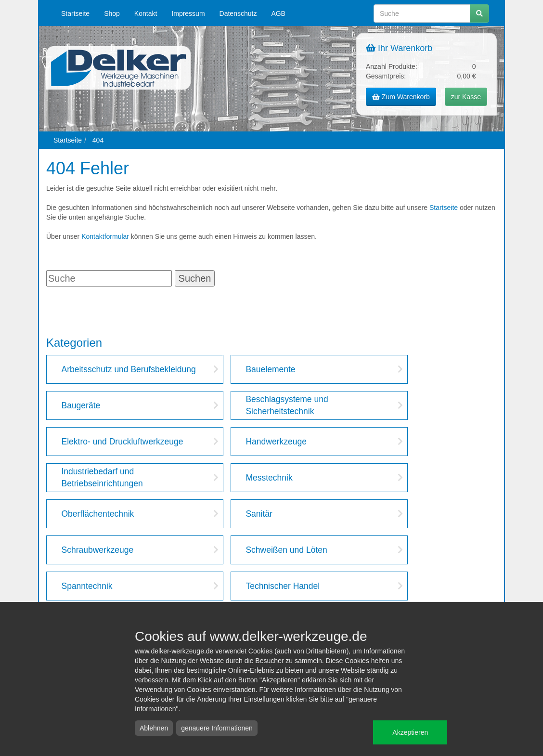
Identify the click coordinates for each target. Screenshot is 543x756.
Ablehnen (154, 728)
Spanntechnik (87, 586)
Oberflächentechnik (97, 514)
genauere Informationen (217, 728)
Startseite (75, 13)
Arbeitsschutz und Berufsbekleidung (128, 369)
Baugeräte (81, 405)
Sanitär (259, 514)
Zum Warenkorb (401, 97)
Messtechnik (269, 478)
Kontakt (146, 13)
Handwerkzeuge (276, 442)
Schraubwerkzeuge (97, 550)
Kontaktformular (105, 236)
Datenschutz (238, 13)
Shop (112, 13)
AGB (278, 13)
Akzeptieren (410, 732)
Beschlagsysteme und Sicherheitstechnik (287, 405)
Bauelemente (270, 369)
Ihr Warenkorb (399, 48)
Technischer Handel (283, 586)
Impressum (188, 13)
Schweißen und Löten (286, 550)
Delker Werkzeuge (118, 68)
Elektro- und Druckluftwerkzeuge (122, 442)
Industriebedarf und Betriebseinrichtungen (102, 477)
